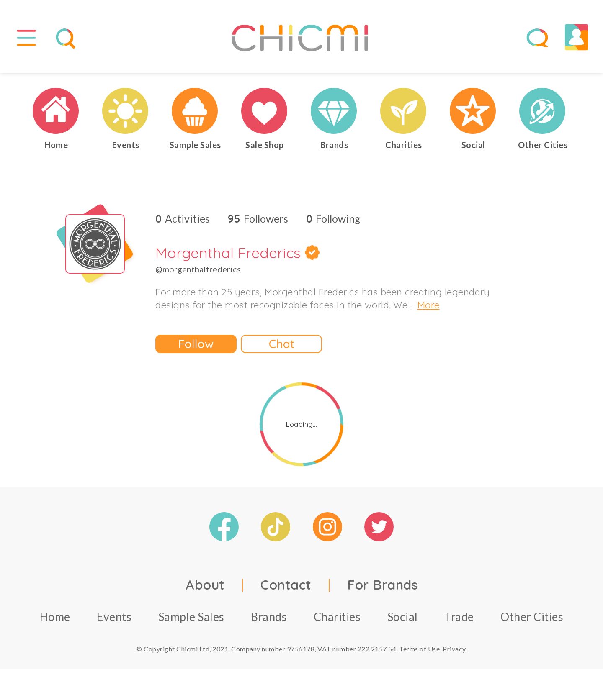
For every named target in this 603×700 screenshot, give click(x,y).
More (429, 306)
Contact (286, 586)
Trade (459, 618)
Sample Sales (191, 618)
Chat (282, 345)
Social (403, 618)
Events (114, 618)
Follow (196, 345)
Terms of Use (419, 650)
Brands (269, 618)
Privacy (454, 650)
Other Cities (532, 618)
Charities (337, 618)
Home (55, 618)
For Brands (382, 586)
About (205, 586)
